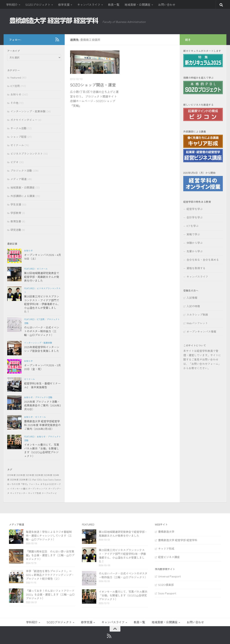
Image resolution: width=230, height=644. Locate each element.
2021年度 (30, 475)
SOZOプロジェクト (38, 5)
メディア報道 (19, 179)
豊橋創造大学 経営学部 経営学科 (178, 540)
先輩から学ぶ (195, 251)
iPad (34, 479)
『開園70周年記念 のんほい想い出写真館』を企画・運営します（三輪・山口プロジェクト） (50, 555)
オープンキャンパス (38, 488)
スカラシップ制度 (197, 315)
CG (30, 479)
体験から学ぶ (195, 243)
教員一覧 (114, 5)
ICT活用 (15, 86)
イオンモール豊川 (19, 488)
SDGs (40, 479)
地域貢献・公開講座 (137, 5)
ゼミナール (17, 145)
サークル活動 (19, 128)
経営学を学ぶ (195, 209)
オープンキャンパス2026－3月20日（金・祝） (42, 367)
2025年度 (14, 479)
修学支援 (64, 5)
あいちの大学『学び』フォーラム (23, 484)
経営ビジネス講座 (169, 557)
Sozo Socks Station (52, 479)
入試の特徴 (193, 306)
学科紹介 (12, 5)
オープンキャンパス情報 (201, 331)
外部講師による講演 (23, 196)
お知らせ (16, 94)
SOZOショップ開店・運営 (93, 85)
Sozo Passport (167, 593)
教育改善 (16, 221)
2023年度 (48, 475)
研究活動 (16, 230)
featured (16, 77)
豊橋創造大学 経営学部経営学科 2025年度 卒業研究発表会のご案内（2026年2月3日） (42, 425)
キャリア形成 (34, 493)
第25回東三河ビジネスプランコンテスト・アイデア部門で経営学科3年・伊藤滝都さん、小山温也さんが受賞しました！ (42, 304)
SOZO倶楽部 (166, 585)
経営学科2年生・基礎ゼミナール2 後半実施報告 (42, 385)
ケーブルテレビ (49, 493)
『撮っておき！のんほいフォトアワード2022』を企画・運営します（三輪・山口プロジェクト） (50, 594)
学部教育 (16, 213)
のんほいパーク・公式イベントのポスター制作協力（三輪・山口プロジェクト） (42, 331)
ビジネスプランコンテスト (27, 154)
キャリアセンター (19, 493)
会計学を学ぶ (195, 217)
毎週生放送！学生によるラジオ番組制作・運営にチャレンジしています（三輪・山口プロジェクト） (49, 535)
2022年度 (39, 475)
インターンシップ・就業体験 (28, 111)
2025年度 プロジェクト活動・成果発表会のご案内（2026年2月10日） (42, 405)
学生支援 (16, 204)
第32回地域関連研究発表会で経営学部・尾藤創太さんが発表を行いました (42, 277)
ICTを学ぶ (193, 226)
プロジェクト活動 (21, 170)
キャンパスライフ (89, 5)
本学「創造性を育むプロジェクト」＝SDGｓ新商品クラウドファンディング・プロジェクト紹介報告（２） (50, 575)
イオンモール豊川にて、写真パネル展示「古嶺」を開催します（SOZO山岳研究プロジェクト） (42, 450)
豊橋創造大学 (166, 532)
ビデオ (14, 162)
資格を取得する (196, 268)
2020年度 (21, 475)
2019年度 (11, 475)
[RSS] (57, 39)
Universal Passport (169, 576)
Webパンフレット (197, 323)
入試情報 (192, 298)
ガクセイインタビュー (24, 120)
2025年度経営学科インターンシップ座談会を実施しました (42, 349)
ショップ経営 (19, 137)
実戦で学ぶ (193, 234)
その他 (14, 103)
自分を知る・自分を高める (203, 260)
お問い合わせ (167, 5)
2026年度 (23, 479)
